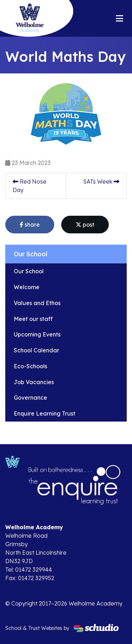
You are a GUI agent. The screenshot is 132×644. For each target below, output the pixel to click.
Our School (29, 271)
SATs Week (101, 181)
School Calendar (36, 350)
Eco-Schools (30, 366)
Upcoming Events (37, 334)
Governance (30, 398)
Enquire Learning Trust (45, 413)
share (30, 225)
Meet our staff (33, 319)
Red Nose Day (30, 186)
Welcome (27, 287)
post (85, 225)
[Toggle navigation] (120, 18)
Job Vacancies (34, 382)
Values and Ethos (37, 303)
